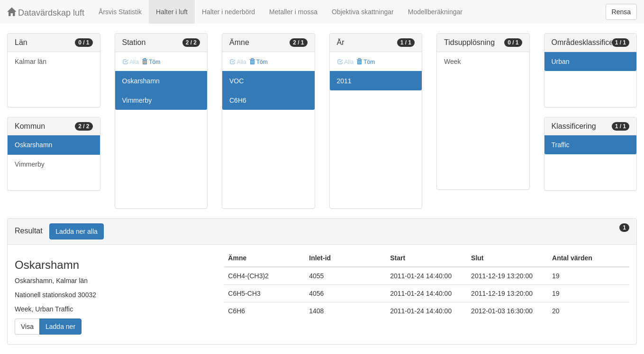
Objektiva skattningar (363, 12)
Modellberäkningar (435, 12)
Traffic (561, 145)
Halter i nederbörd (228, 12)
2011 (344, 81)
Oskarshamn (33, 145)
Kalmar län (31, 62)
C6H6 (238, 100)
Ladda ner (60, 327)
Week (453, 62)
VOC (236, 81)
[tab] (322, 232)
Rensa (621, 12)
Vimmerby (30, 164)
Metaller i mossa (293, 12)
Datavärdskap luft (46, 13)
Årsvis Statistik (120, 12)
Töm (151, 62)
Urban (561, 62)
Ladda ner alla (77, 231)
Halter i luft (172, 12)
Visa (27, 327)
